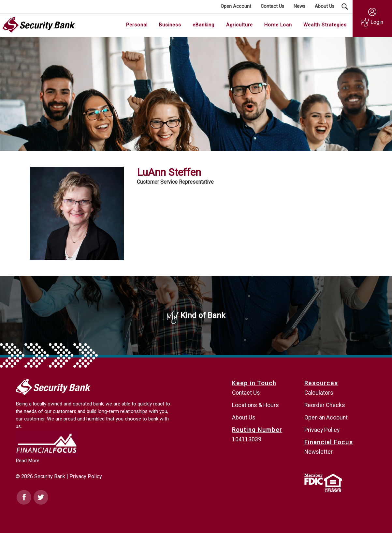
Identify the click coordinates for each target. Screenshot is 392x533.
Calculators (319, 393)
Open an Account (326, 418)
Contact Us (246, 393)
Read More (28, 461)
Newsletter (319, 452)
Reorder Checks (325, 405)
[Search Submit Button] (345, 7)
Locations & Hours (255, 405)
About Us (244, 418)
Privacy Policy (86, 476)
